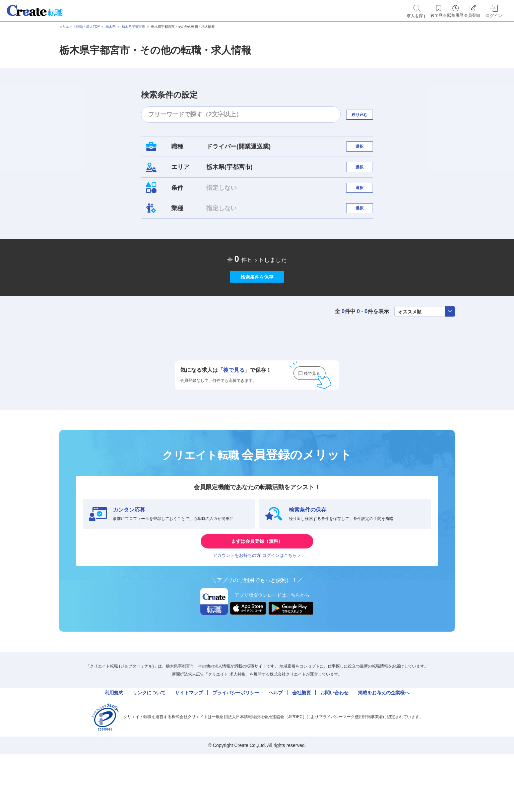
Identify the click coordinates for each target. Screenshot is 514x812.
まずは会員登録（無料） (257, 584)
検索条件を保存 (257, 308)
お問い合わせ (334, 746)
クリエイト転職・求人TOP (79, 27)
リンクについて (149, 746)
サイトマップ (189, 746)
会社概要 (302, 746)
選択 (366, 150)
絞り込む (366, 114)
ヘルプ (276, 746)
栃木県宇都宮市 (133, 27)
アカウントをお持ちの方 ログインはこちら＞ (257, 604)
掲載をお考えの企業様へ (384, 746)
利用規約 (114, 746)
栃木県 (111, 27)
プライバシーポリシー (236, 746)
